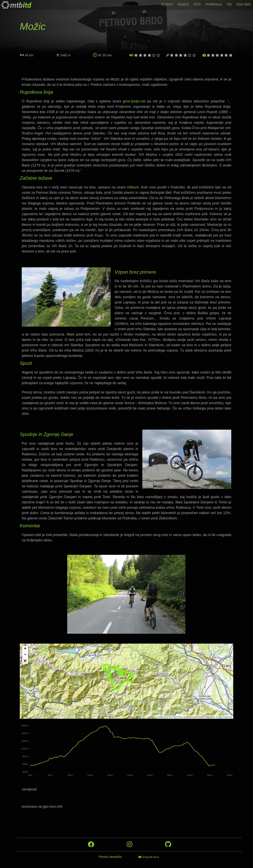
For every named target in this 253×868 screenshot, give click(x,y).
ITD (229, 4)
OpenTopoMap (225, 717)
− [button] (25, 655)
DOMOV (167, 4)
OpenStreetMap (175, 717)
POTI (197, 4)
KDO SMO (244, 4)
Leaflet (160, 717)
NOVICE (183, 4)
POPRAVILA (214, 4)
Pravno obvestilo (110, 857)
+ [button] (25, 649)
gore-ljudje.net (135, 101)
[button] (25, 661)
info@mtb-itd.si (149, 857)
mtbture (133, 187)
